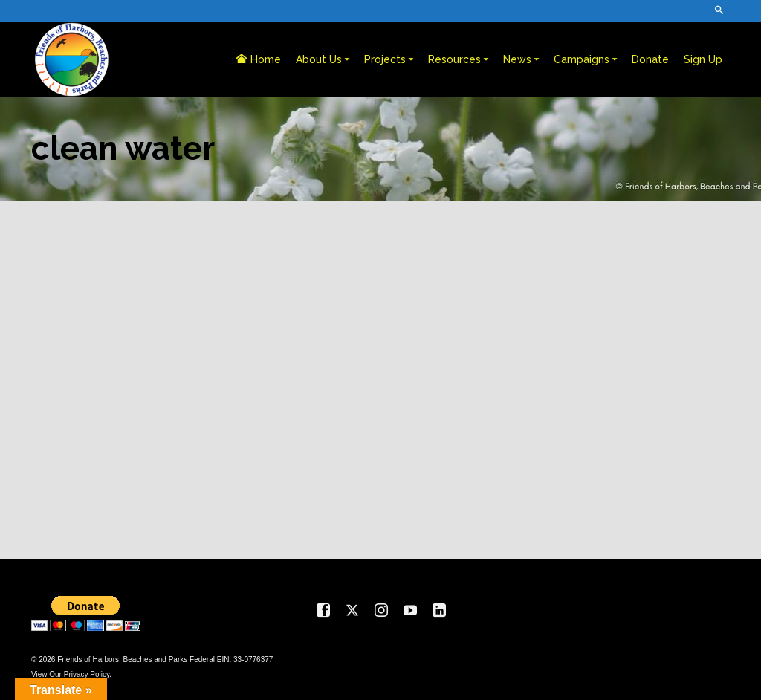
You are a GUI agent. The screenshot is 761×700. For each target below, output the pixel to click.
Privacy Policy (87, 674)
